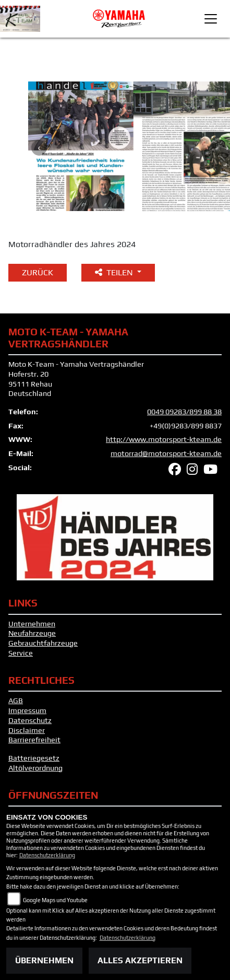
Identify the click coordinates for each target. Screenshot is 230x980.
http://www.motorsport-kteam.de (164, 439)
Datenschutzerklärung (47, 855)
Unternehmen (32, 624)
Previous (39, 148)
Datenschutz (30, 720)
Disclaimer (27, 730)
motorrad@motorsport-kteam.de (166, 453)
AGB (16, 701)
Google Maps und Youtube (55, 900)
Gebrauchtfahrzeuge (43, 643)
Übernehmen (44, 960)
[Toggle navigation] (211, 19)
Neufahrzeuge (32, 633)
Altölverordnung (35, 768)
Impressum (27, 710)
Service (21, 653)
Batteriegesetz (34, 758)
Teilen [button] (115, 272)
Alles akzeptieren (140, 960)
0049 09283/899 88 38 (184, 412)
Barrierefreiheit (34, 740)
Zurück (38, 272)
